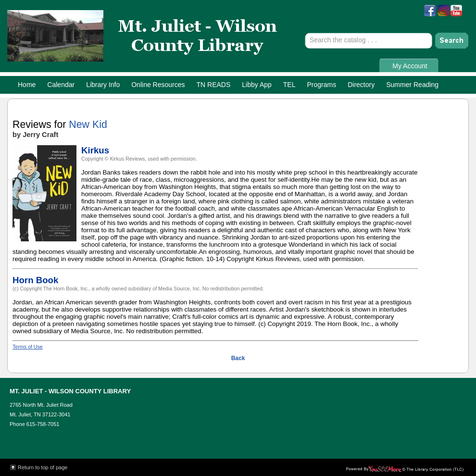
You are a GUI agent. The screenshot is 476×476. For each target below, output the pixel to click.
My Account (410, 66)
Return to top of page (43, 467)
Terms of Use (28, 347)
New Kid (88, 125)
